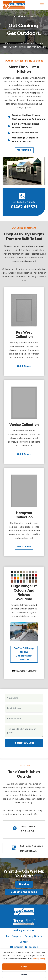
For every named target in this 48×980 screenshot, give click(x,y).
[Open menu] (42, 5)
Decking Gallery (33, 936)
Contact (24, 942)
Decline (24, 975)
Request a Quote (24, 743)
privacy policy (39, 959)
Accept (24, 967)
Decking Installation (24, 930)
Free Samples (14, 936)
